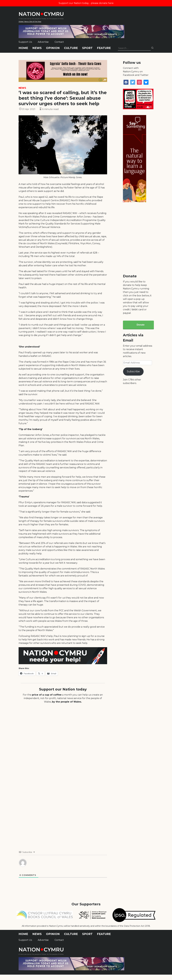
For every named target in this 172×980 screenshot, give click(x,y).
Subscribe (133, 371)
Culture (71, 48)
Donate (141, 325)
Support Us (25, 42)
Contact (59, 42)
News (37, 48)
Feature (104, 48)
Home (23, 48)
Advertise (43, 42)
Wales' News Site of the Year (30, 21)
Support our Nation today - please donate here (86, 3)
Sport (87, 48)
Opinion (53, 48)
